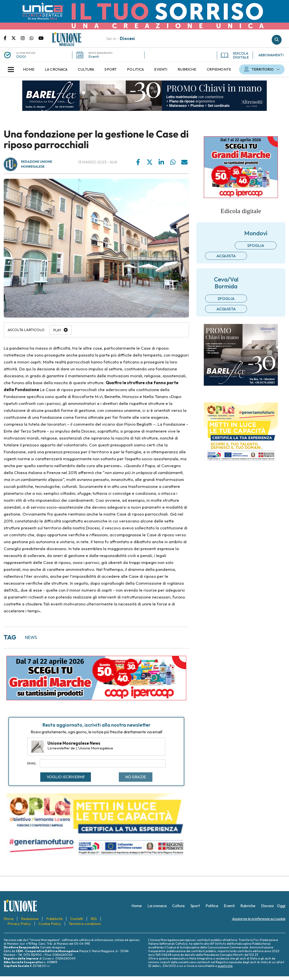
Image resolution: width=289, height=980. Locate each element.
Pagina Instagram (25, 38)
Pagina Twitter (16, 38)
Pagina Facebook (8, 38)
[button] (11, 69)
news (31, 637)
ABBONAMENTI (271, 55)
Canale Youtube (41, 38)
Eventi (94, 56)
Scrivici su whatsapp (34, 38)
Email (32, 763)
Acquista (226, 256)
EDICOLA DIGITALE (235, 55)
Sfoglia (256, 245)
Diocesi (127, 38)
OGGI (21, 56)
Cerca (277, 40)
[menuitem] (29, 69)
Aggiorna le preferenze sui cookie (258, 919)
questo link (225, 966)
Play (57, 330)
